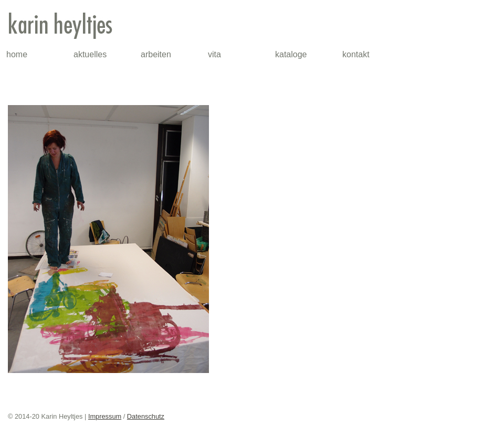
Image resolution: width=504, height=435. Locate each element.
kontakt (356, 54)
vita (214, 54)
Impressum (105, 416)
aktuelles (90, 54)
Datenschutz (146, 416)
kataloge (291, 54)
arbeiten (156, 54)
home (17, 54)
